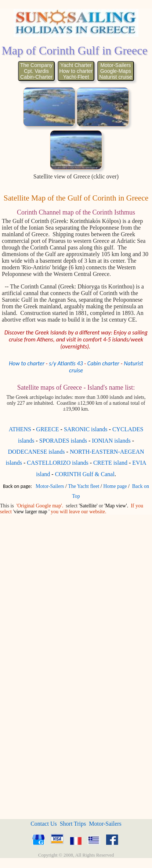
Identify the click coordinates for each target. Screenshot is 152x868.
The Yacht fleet (84, 486)
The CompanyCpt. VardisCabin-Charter (36, 71)
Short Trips (73, 824)
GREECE (47, 429)
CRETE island (110, 463)
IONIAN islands (111, 441)
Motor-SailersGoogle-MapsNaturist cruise (115, 71)
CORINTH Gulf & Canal (85, 474)
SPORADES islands (63, 441)
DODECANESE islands (36, 452)
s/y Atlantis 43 (66, 363)
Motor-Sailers (50, 486)
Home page (115, 486)
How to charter (27, 363)
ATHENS (20, 429)
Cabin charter (103, 363)
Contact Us (44, 824)
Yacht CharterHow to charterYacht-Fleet (76, 71)
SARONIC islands (86, 429)
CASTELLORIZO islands (58, 463)
